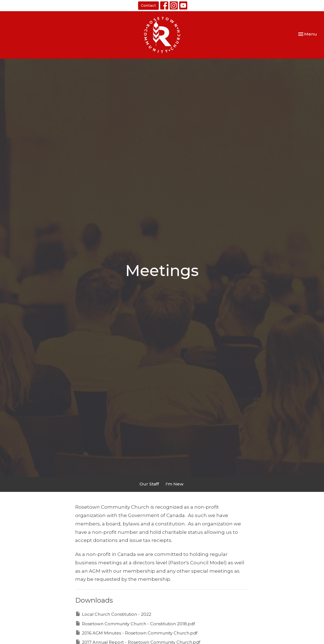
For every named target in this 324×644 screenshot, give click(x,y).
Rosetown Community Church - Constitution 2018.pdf (135, 623)
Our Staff (149, 484)
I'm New (174, 484)
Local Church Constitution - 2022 (113, 614)
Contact (148, 5)
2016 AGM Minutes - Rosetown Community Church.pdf (136, 633)
